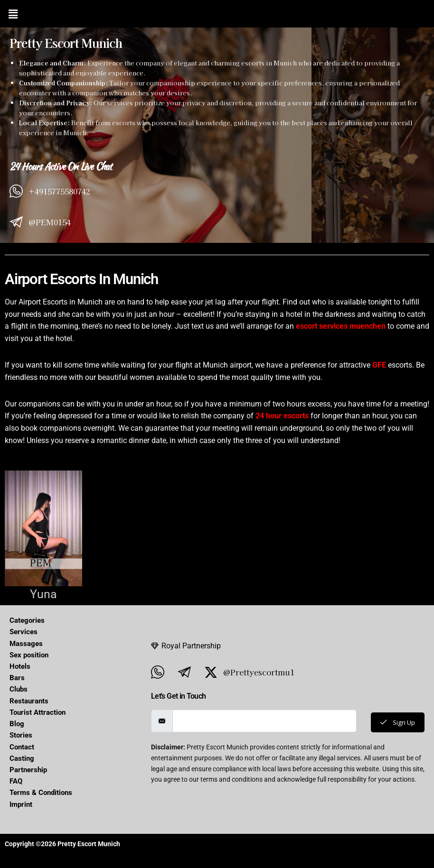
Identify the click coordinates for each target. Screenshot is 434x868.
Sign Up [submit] (397, 722)
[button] (13, 14)
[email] (264, 721)
